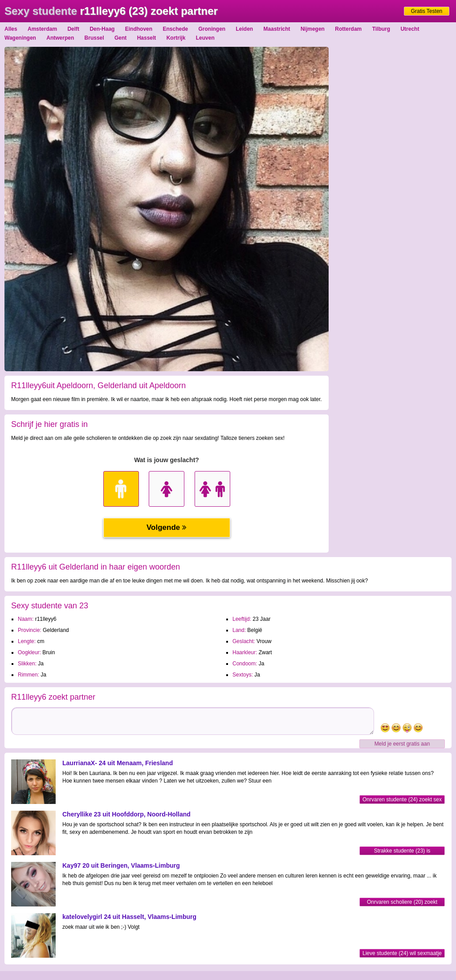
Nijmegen (313, 29)
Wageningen (20, 38)
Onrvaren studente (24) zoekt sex (402, 800)
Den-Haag (102, 29)
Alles (11, 29)
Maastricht (277, 29)
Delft (73, 29)
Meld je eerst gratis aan (402, 744)
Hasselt (147, 38)
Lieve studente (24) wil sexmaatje (402, 953)
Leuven (205, 38)
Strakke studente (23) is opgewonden (402, 851)
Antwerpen (60, 38)
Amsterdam (42, 29)
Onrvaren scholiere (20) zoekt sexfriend (402, 903)
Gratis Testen (427, 11)
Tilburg (381, 29)
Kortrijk (176, 38)
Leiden (245, 29)
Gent (120, 38)
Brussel (94, 38)
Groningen (212, 29)
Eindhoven (139, 29)
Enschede (175, 29)
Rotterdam (348, 29)
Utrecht (410, 29)
